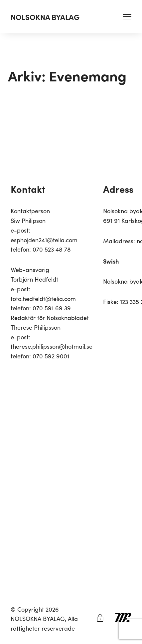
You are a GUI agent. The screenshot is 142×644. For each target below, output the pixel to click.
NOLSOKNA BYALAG (45, 17)
